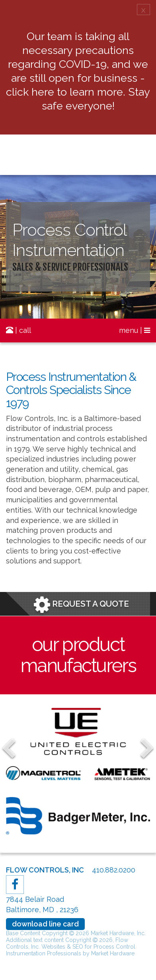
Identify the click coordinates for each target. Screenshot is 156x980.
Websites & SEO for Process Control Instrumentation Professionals (71, 950)
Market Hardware (113, 953)
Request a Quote (81, 605)
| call (19, 330)
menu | (135, 330)
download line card (45, 924)
